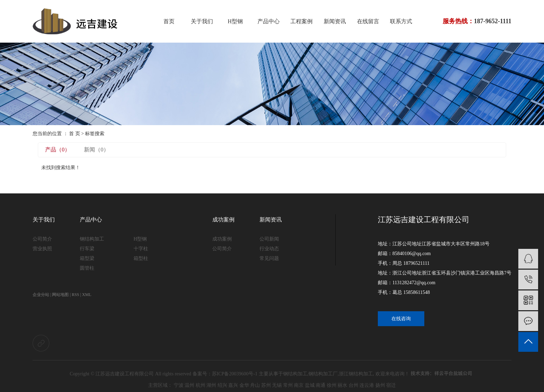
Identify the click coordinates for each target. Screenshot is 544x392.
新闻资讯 (335, 21)
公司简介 (42, 239)
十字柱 (141, 249)
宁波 (179, 385)
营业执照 (42, 249)
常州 (288, 385)
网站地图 (60, 295)
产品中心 (269, 21)
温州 (189, 385)
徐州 (332, 385)
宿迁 (391, 385)
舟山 (255, 385)
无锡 (277, 385)
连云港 (367, 385)
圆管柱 (87, 268)
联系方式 (401, 21)
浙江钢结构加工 (356, 374)
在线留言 (368, 21)
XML (87, 295)
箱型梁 (87, 258)
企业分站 (41, 295)
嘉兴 (233, 385)
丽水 (342, 385)
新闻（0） (96, 150)
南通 (321, 385)
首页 (169, 21)
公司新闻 (269, 239)
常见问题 (269, 258)
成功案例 (223, 220)
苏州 (266, 385)
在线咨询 (401, 319)
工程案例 (301, 21)
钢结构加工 (92, 239)
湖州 (211, 385)
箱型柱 (141, 258)
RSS (75, 295)
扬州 (380, 385)
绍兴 (222, 385)
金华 (244, 385)
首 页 (75, 134)
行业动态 (269, 249)
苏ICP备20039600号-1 (235, 374)
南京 (299, 385)
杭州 (201, 385)
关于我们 (202, 21)
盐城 (310, 385)
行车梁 (87, 249)
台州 (354, 385)
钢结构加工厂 (323, 374)
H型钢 (235, 21)
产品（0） (58, 150)
